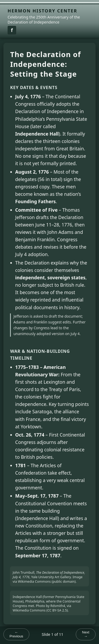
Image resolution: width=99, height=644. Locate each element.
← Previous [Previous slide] (16, 634)
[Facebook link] (12, 30)
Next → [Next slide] (86, 634)
